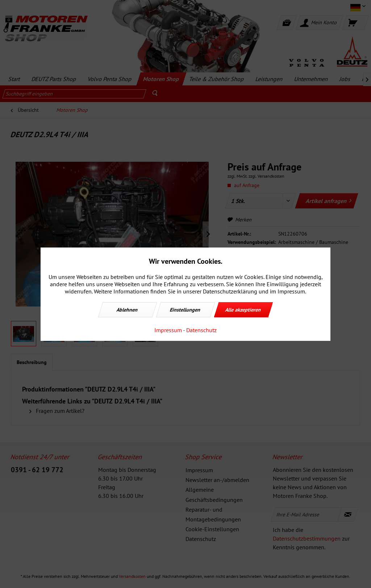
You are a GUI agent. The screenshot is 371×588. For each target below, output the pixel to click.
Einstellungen (185, 310)
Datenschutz (201, 330)
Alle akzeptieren (243, 310)
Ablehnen (128, 310)
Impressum (168, 330)
